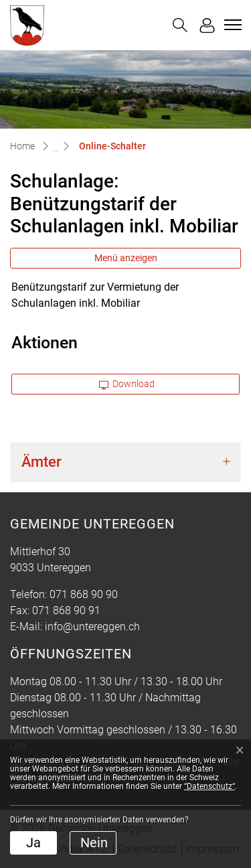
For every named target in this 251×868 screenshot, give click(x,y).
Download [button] (127, 384)
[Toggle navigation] (231, 25)
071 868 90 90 (84, 594)
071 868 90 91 (66, 610)
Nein (94, 843)
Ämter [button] (41, 462)
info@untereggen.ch (92, 627)
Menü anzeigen (126, 258)
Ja (33, 843)
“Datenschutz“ (210, 786)
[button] (180, 25)
